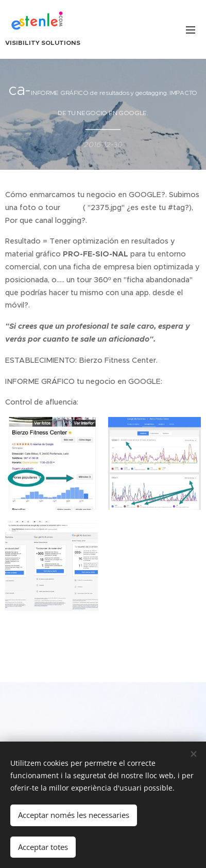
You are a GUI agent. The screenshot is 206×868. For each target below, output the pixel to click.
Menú (191, 30)
